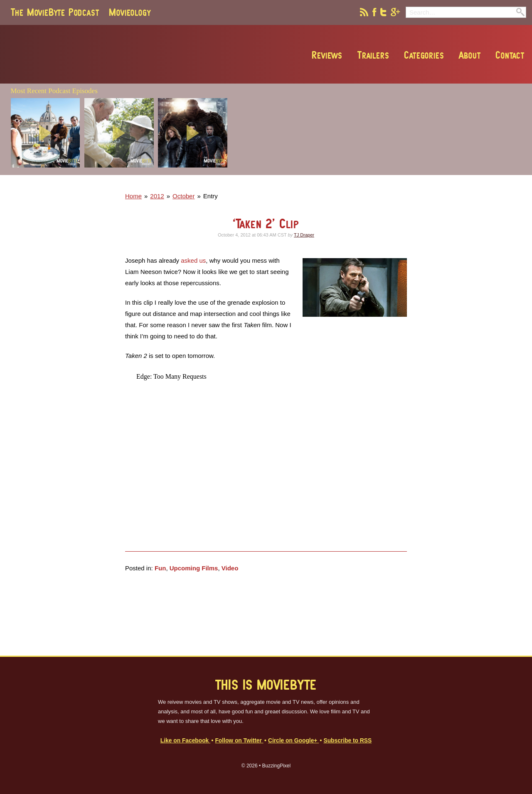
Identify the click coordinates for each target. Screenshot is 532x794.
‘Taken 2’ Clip (266, 223)
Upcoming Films (194, 568)
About (470, 55)
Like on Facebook (185, 741)
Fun (160, 568)
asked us (193, 260)
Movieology (130, 12)
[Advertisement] (407, 173)
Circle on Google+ (293, 741)
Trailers (373, 55)
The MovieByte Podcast (55, 12)
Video (230, 568)
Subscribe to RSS (347, 741)
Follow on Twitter (239, 741)
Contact (510, 55)
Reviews (327, 55)
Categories (424, 55)
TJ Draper (304, 235)
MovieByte (105, 54)
